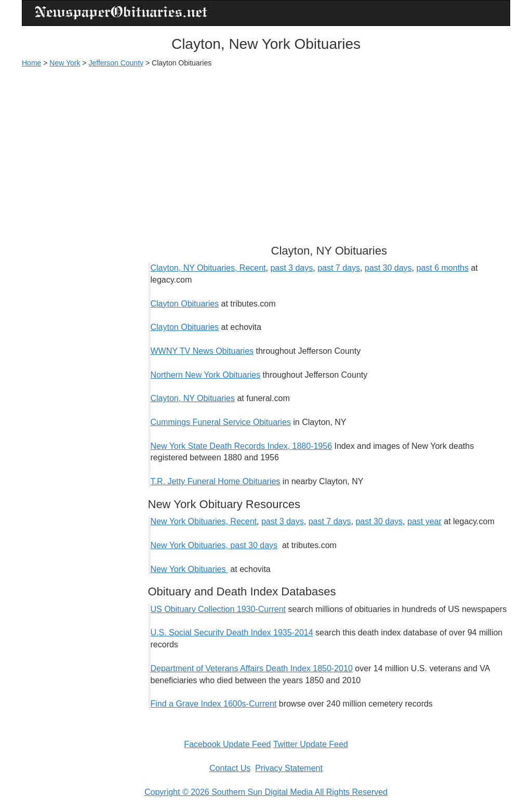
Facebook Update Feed (227, 744)
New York (65, 63)
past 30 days (388, 268)
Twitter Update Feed (311, 744)
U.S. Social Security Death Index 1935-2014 (232, 633)
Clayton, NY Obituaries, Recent (208, 268)
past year (424, 521)
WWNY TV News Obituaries (202, 351)
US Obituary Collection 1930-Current (218, 609)
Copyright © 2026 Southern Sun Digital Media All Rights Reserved (266, 792)
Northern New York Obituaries (206, 375)
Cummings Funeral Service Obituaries (221, 422)
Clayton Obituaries (185, 304)
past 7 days (339, 268)
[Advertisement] (266, 151)
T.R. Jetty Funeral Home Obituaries (216, 481)
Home (31, 63)
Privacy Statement (289, 768)
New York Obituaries (189, 569)
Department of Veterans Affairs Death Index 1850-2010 (252, 668)
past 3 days (291, 268)
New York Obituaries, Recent (204, 521)
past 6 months (442, 268)
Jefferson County (116, 63)
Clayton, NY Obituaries (193, 398)
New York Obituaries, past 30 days (214, 545)
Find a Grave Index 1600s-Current (214, 704)
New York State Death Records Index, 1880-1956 (242, 446)
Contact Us (230, 768)
